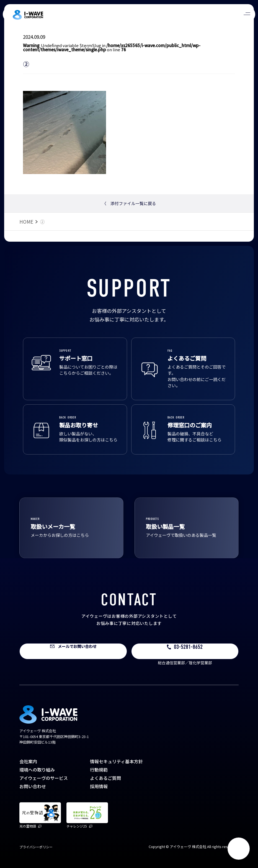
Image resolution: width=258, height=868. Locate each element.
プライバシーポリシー (36, 847)
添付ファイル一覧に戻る (129, 203)
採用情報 (99, 786)
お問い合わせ (33, 786)
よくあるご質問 (105, 778)
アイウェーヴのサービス (44, 778)
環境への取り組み (37, 770)
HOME (26, 222)
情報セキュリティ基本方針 (116, 761)
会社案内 (28, 761)
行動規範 (99, 770)
